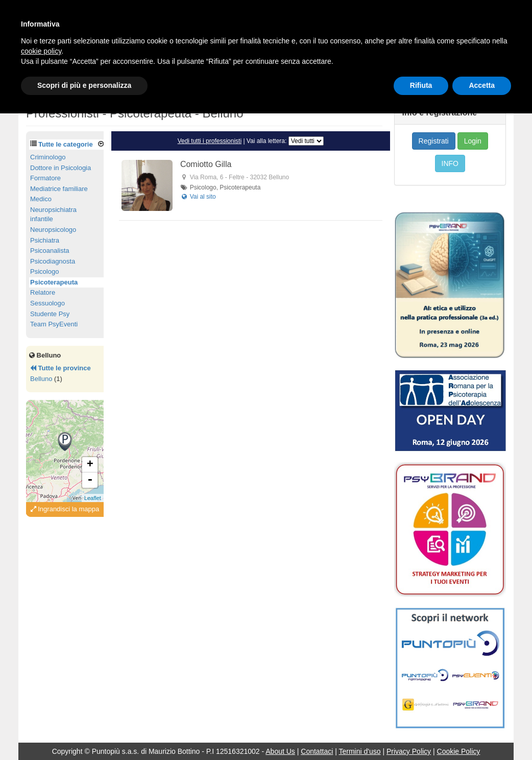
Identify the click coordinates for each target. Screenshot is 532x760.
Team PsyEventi (54, 324)
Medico (41, 199)
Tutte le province (61, 368)
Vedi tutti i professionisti (210, 141)
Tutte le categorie (66, 144)
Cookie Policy (459, 751)
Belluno (41, 379)
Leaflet (93, 498)
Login (473, 141)
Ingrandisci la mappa (65, 509)
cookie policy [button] (41, 51)
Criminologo (48, 157)
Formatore (45, 178)
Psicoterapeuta (54, 282)
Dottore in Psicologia (61, 168)
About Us (280, 751)
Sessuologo (47, 303)
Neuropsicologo (53, 230)
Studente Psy (50, 314)
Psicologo (44, 271)
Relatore (43, 292)
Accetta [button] (482, 85)
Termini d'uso (360, 751)
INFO (450, 163)
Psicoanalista (50, 251)
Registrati (434, 141)
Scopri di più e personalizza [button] (84, 85)
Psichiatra (45, 240)
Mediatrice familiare (59, 189)
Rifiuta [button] (421, 85)
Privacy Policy (409, 751)
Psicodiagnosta (53, 261)
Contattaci (317, 751)
